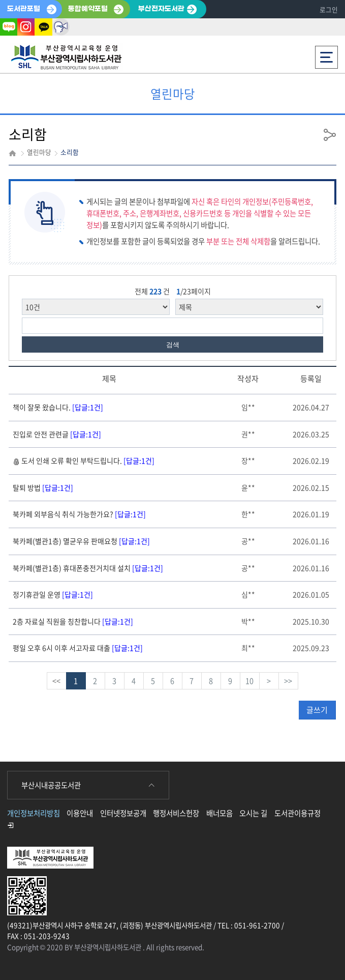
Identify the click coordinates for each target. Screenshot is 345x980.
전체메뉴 (326, 54)
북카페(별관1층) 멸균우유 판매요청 (81, 541)
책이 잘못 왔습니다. (58, 407)
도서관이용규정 (297, 813)
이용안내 (80, 813)
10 (249, 681)
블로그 (9, 27)
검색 (173, 345)
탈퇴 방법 (43, 487)
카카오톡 (43, 27)
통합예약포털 (88, 9)
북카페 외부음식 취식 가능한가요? (79, 514)
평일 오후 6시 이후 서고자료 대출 (78, 648)
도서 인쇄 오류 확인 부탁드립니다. (84, 460)
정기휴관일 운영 (53, 594)
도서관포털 (24, 9)
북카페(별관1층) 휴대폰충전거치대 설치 (88, 568)
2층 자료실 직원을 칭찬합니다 (73, 621)
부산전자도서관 (161, 9)
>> (288, 681)
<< (56, 681)
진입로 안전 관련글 (57, 434)
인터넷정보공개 (123, 813)
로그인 (329, 9)
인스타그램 (26, 27)
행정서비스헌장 (176, 813)
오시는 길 (253, 813)
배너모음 (219, 813)
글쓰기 (317, 710)
